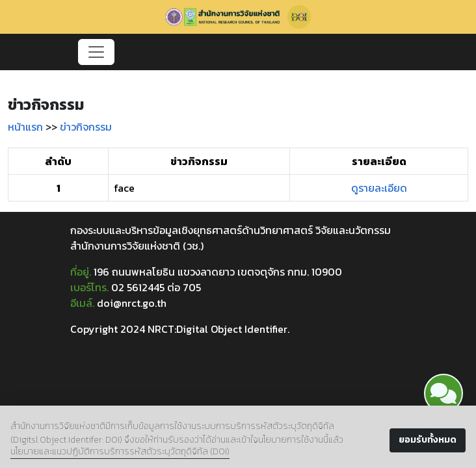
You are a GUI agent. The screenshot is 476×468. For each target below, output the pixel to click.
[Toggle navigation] (96, 52)
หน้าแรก (25, 127)
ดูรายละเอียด (379, 188)
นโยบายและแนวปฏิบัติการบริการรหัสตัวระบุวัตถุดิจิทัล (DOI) (120, 451)
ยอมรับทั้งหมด (428, 440)
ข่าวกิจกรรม (86, 127)
